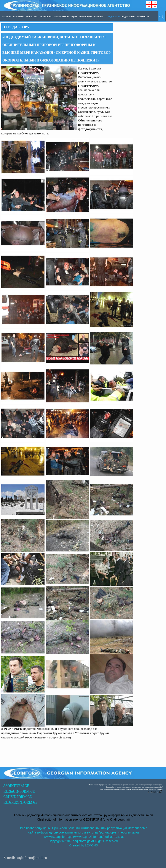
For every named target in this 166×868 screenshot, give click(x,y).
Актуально (46, 17)
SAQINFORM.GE (16, 786)
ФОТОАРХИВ (143, 17)
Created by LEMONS (84, 845)
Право (57, 17)
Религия (98, 17)
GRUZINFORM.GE (18, 797)
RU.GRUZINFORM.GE (20, 803)
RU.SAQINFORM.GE (19, 792)
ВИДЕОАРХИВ (128, 17)
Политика (19, 17)
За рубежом (85, 17)
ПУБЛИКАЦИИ (69, 17)
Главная (7, 17)
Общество (32, 17)
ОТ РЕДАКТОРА (112, 17)
